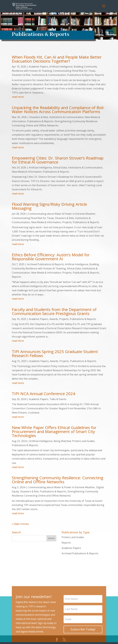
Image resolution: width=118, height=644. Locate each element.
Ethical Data (60, 168)
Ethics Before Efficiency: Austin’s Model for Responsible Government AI (51, 257)
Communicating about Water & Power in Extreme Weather (62, 214)
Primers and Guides (83, 441)
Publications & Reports (80, 75)
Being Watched (62, 441)
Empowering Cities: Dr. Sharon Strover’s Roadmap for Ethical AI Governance (58, 160)
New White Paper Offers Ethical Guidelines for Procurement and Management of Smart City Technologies (54, 431)
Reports (99, 75)
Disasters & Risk (21, 75)
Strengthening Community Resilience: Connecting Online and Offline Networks (58, 480)
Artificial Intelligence (61, 67)
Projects (67, 222)
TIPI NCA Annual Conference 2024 (43, 394)
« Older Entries (20, 524)
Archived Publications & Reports (45, 264)
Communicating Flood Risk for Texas (74, 71)
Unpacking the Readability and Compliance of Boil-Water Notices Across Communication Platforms (58, 110)
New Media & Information (27, 172)
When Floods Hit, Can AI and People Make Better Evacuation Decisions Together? (57, 59)
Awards (54, 319)
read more (18, 97)
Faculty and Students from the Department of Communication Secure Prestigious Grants (54, 311)
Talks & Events (58, 399)
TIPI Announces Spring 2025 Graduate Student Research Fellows (55, 354)
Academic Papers (38, 67)
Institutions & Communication (49, 75)
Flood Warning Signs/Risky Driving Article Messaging (49, 206)
